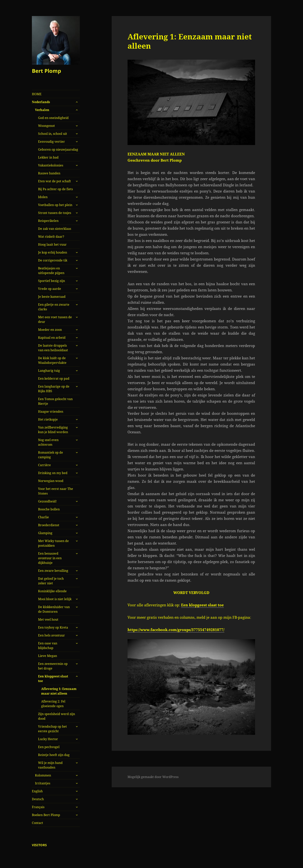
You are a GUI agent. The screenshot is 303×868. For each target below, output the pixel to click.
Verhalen (42, 110)
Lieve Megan (48, 656)
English (37, 791)
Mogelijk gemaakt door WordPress (153, 777)
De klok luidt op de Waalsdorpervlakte (52, 360)
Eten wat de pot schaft (54, 181)
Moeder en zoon (50, 330)
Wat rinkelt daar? (51, 237)
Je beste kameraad (52, 297)
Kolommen (43, 775)
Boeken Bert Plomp (46, 815)
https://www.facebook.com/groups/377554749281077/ (176, 630)
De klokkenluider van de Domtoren (54, 609)
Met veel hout (48, 619)
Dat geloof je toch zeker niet (51, 581)
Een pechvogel (49, 747)
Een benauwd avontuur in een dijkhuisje (50, 558)
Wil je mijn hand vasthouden (50, 765)
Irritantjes (43, 783)
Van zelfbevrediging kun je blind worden (53, 430)
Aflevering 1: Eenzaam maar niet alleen (59, 691)
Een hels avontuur (51, 635)
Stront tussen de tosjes (55, 213)
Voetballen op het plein (55, 205)
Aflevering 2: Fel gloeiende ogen (53, 704)
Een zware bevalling (53, 571)
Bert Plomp (46, 71)
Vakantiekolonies (51, 165)
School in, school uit (53, 134)
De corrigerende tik (53, 260)
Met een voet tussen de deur (55, 319)
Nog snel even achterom (48, 442)
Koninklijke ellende (52, 591)
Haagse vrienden (51, 412)
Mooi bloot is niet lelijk (55, 599)
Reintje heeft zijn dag (54, 755)
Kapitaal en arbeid (52, 338)
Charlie (43, 517)
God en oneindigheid (53, 118)
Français (38, 807)
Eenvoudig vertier (51, 142)
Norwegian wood (51, 481)
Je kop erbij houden (53, 252)
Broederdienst (49, 525)
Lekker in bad (48, 157)
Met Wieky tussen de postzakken (53, 543)
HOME (37, 94)
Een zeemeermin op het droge (53, 666)
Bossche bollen (49, 509)
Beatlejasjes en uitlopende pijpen (51, 271)
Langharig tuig (49, 371)
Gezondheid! (47, 501)
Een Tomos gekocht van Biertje (55, 401)
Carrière (44, 465)
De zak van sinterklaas (55, 229)
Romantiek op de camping (51, 455)
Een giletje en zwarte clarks (54, 307)
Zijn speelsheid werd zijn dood (57, 716)
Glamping (45, 533)
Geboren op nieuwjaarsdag (58, 149)
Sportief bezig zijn (51, 281)
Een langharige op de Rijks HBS (54, 389)
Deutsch (38, 799)
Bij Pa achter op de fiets (55, 189)
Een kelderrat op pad (54, 378)
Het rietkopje (48, 419)
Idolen (43, 197)
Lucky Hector (48, 739)
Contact (37, 823)
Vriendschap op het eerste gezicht (52, 729)
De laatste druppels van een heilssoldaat (53, 348)
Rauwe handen (49, 173)
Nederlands (41, 102)
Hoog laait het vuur (52, 244)
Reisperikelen (48, 221)
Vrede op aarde (50, 289)
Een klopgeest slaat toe (53, 679)
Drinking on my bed (53, 473)
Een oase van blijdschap (48, 646)
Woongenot (46, 126)
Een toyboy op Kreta (53, 627)
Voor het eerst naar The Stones (56, 491)
